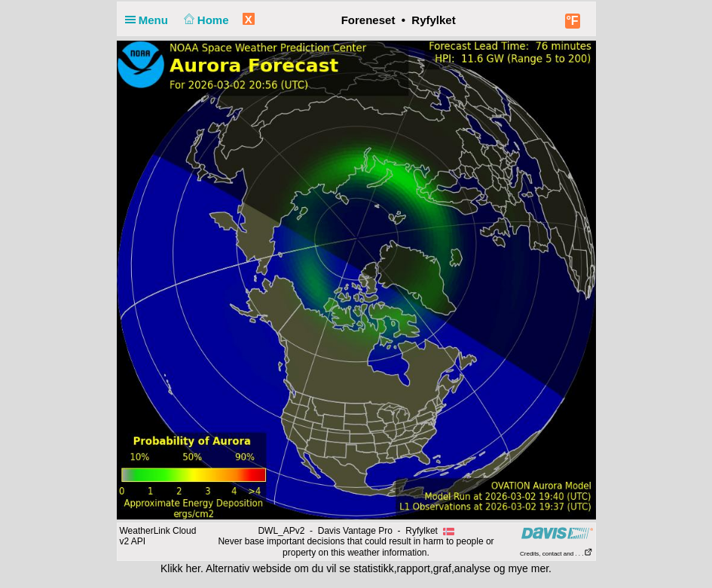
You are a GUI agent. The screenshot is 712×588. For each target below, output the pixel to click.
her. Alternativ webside (238, 568)
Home (205, 20)
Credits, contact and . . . (556, 554)
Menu (150, 20)
